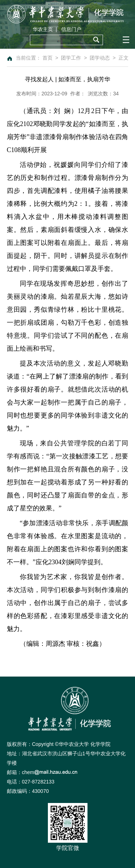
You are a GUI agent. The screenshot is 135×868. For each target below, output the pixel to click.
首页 (48, 58)
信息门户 (71, 29)
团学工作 (71, 58)
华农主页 (43, 29)
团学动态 (100, 58)
